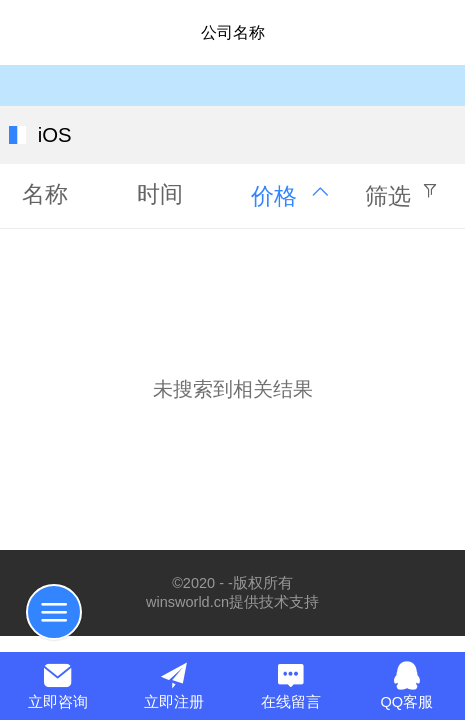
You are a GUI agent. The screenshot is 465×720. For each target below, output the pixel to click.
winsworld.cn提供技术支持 (232, 602)
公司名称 (233, 32)
